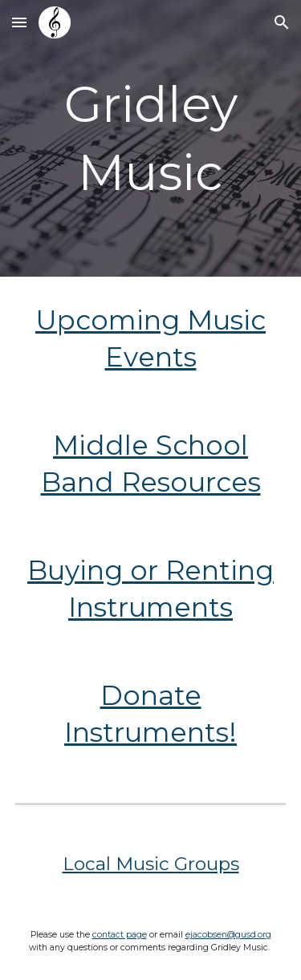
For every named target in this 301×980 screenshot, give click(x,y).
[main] (151, 138)
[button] (19, 22)
